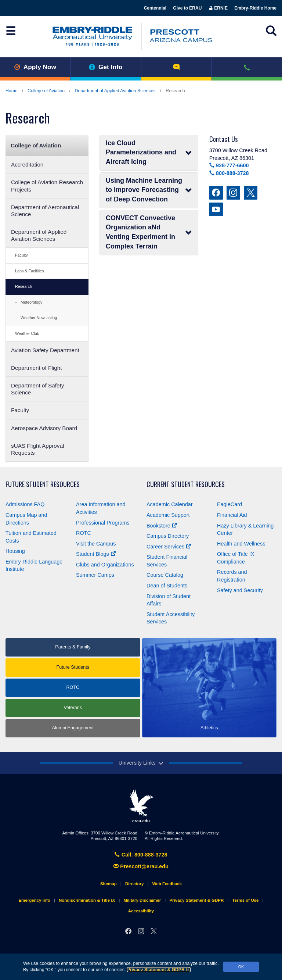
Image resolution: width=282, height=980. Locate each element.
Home (12, 91)
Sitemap (109, 884)
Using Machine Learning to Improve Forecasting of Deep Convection (149, 190)
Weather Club (27, 333)
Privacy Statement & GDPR (159, 970)
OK (241, 967)
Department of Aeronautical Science (45, 211)
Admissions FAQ (25, 504)
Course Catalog (165, 575)
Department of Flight (36, 368)
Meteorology (31, 302)
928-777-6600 (229, 165)
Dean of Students (167, 586)
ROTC (84, 533)
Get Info (106, 67)
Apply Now (35, 67)
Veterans (73, 708)
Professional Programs (103, 523)
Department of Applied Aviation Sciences (115, 91)
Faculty (21, 255)
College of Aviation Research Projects (47, 186)
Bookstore (162, 526)
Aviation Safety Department (45, 350)
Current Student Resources (186, 484)
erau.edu (141, 806)
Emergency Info (34, 900)
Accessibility (141, 911)
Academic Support (168, 515)
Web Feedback (167, 884)
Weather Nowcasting (39, 318)
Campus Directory (168, 536)
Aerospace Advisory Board (44, 428)
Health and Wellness (241, 544)
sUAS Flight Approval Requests (37, 449)
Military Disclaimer (142, 900)
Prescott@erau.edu (141, 866)
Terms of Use (245, 900)
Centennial (155, 8)
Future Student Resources (43, 484)
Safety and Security (240, 590)
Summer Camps (95, 575)
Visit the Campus (96, 544)
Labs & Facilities (30, 271)
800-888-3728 (229, 173)
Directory (135, 884)
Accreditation (27, 164)
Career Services (169, 547)
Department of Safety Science (37, 389)
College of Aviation (46, 91)
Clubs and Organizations (105, 565)
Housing (15, 551)
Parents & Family (73, 647)
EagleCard (229, 504)
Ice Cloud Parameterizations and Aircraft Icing (149, 152)
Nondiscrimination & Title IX (87, 900)
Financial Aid (232, 515)
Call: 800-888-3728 (141, 855)
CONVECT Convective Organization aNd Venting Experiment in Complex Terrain (149, 232)
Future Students (73, 667)
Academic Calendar (170, 504)
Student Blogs (96, 554)
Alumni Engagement (73, 728)
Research (23, 286)
